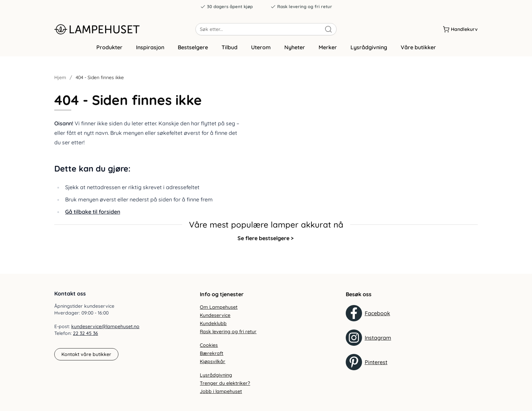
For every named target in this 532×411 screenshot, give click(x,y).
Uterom (261, 52)
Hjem (60, 82)
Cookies (209, 345)
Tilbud (230, 52)
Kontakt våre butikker (86, 354)
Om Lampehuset (219, 307)
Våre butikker (418, 52)
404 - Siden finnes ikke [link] (100, 82)
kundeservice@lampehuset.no (105, 327)
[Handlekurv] (460, 30)
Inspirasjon (150, 52)
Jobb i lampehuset (221, 391)
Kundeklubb (213, 323)
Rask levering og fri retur (301, 7)
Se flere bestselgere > (265, 243)
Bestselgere (193, 52)
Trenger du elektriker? (225, 383)
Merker (328, 52)
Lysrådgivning (369, 52)
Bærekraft (212, 353)
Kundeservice (215, 315)
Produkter (109, 52)
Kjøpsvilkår (213, 361)
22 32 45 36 (85, 334)
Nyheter (295, 52)
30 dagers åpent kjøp (226, 7)
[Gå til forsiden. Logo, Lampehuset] (125, 30)
